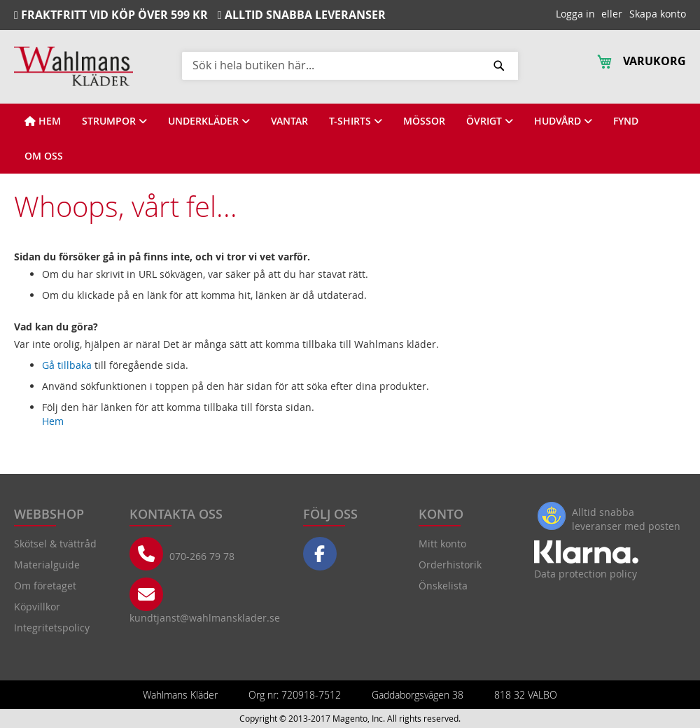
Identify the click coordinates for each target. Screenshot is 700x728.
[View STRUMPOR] (114, 121)
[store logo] (73, 66)
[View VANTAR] (289, 121)
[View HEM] (43, 121)
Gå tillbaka (67, 365)
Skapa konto (658, 14)
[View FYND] (626, 121)
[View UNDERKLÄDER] (209, 121)
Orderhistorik (450, 565)
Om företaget (45, 586)
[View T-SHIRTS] (356, 121)
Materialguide (47, 565)
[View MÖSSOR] (424, 121)
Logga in (575, 14)
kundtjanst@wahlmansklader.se (205, 618)
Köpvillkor (37, 607)
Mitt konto (442, 544)
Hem (53, 421)
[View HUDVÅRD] (563, 121)
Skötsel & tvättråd (55, 544)
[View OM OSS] (44, 156)
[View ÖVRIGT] (490, 121)
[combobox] (350, 65)
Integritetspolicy (52, 628)
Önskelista (443, 586)
